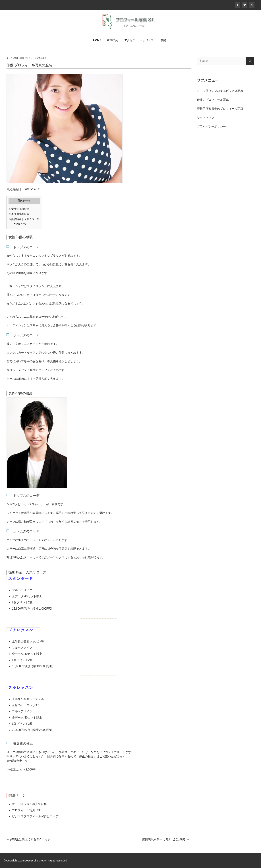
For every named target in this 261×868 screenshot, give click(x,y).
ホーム (10, 58)
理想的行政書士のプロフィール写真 (220, 109)
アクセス (130, 40)
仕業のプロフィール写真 (213, 100)
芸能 (16, 58)
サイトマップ (206, 118)
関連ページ (21, 224)
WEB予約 (113, 40)
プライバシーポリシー (211, 126)
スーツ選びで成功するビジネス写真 (220, 91)
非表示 (27, 201)
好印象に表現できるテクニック (29, 839)
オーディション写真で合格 (29, 804)
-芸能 (163, 40)
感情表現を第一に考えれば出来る (166, 839)
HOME (97, 40)
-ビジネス (147, 40)
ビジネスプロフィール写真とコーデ (35, 816)
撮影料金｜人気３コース (24, 219)
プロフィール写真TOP (27, 810)
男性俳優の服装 (19, 214)
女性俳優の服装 (19, 209)
